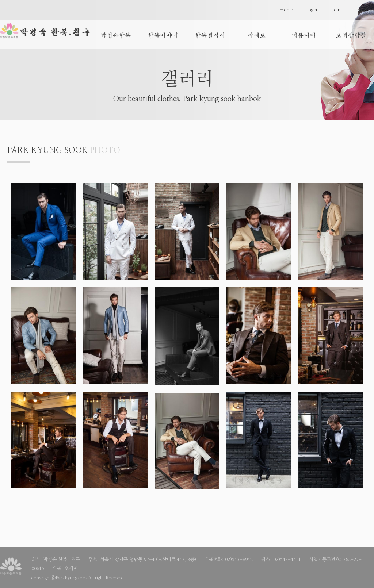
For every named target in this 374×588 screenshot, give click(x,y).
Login (311, 10)
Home (286, 10)
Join (336, 10)
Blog (361, 10)
